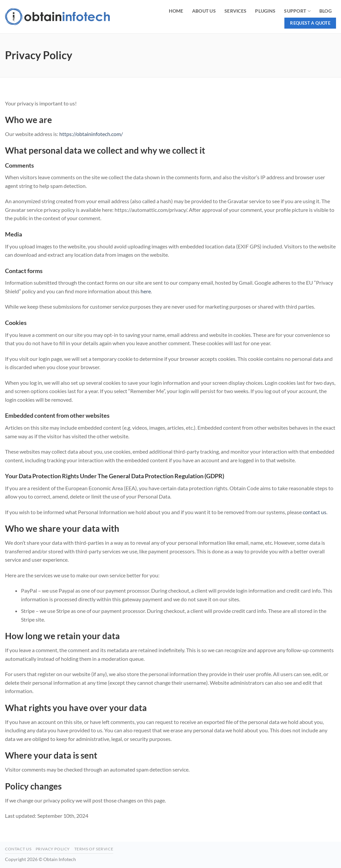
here (146, 291)
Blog (326, 11)
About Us (204, 11)
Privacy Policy (53, 849)
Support (297, 11)
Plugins (265, 11)
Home (176, 11)
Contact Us (18, 849)
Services (235, 11)
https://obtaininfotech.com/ (91, 134)
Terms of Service (94, 849)
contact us (315, 512)
